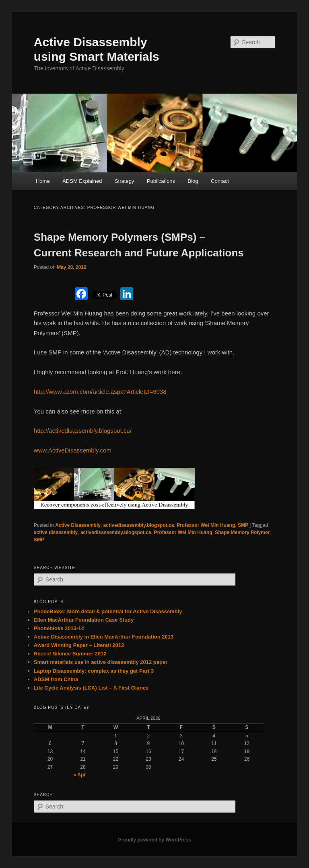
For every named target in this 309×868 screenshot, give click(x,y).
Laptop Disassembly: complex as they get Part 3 (94, 671)
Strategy (124, 181)
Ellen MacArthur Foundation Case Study (84, 620)
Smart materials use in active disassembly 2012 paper (101, 662)
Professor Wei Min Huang (206, 525)
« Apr (80, 775)
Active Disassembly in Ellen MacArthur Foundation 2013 (104, 637)
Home (43, 181)
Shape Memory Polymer (242, 532)
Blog (193, 181)
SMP (243, 525)
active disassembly (56, 532)
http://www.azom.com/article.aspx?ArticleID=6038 (100, 392)
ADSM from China (56, 679)
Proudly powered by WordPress (154, 840)
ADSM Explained (82, 181)
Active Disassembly (78, 525)
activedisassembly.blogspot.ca (139, 525)
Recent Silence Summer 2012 (70, 654)
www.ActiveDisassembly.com (73, 450)
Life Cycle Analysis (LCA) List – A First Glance (91, 688)
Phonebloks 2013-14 (59, 628)
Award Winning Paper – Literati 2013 (79, 645)
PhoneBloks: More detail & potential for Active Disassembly (108, 611)
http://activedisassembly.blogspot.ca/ (83, 431)
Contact (220, 181)
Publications (161, 181)
